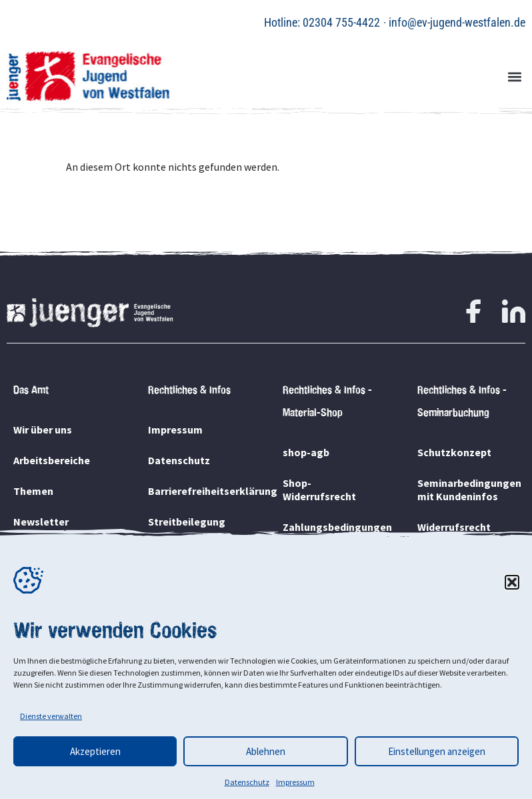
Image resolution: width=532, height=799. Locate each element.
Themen (33, 491)
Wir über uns (43, 430)
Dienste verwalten (51, 716)
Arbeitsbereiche (52, 460)
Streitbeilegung (187, 522)
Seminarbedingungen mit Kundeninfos (468, 490)
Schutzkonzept (454, 452)
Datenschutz (247, 782)
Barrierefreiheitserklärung (199, 491)
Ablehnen (266, 751)
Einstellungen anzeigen (437, 751)
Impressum (295, 782)
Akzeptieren (95, 751)
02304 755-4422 (341, 22)
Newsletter (41, 522)
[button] (512, 582)
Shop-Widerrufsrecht (319, 490)
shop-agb (306, 452)
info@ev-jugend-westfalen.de (457, 22)
